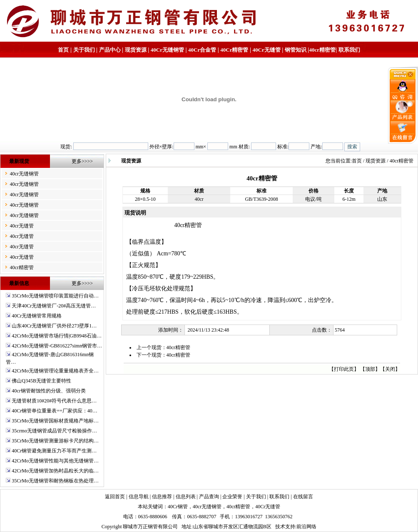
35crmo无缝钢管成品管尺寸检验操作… (54, 431)
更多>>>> (82, 161)
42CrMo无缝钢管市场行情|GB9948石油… (57, 336)
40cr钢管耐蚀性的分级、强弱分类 (49, 391)
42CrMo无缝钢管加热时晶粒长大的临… (55, 471)
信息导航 (139, 497)
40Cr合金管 (202, 50)
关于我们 (84, 50)
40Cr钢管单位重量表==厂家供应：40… (55, 411)
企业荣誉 (232, 497)
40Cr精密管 (234, 50)
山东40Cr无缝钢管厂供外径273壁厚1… (54, 326)
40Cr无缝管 (268, 507)
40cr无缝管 (21, 226)
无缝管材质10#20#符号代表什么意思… (54, 401)
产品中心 (110, 50)
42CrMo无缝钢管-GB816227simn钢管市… (57, 346)
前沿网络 (306, 527)
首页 (63, 50)
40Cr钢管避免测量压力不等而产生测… (54, 451)
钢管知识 (296, 50)
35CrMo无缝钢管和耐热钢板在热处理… (55, 481)
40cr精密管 (322, 50)
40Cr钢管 (178, 507)
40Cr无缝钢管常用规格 (37, 316)
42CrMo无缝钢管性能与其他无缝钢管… (55, 461)
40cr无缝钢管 (24, 174)
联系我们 (349, 50)
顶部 (370, 369)
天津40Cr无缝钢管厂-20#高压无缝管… (54, 306)
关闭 (390, 369)
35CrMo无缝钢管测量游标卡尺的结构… (55, 441)
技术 (280, 527)
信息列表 (186, 497)
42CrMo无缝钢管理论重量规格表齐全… (55, 371)
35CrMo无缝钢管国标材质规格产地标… (55, 421)
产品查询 (209, 497)
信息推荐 (162, 497)
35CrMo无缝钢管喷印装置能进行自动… (55, 296)
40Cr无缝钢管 (167, 50)
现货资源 (136, 50)
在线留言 (303, 497)
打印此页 (344, 369)
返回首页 (115, 497)
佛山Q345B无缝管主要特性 (41, 381)
